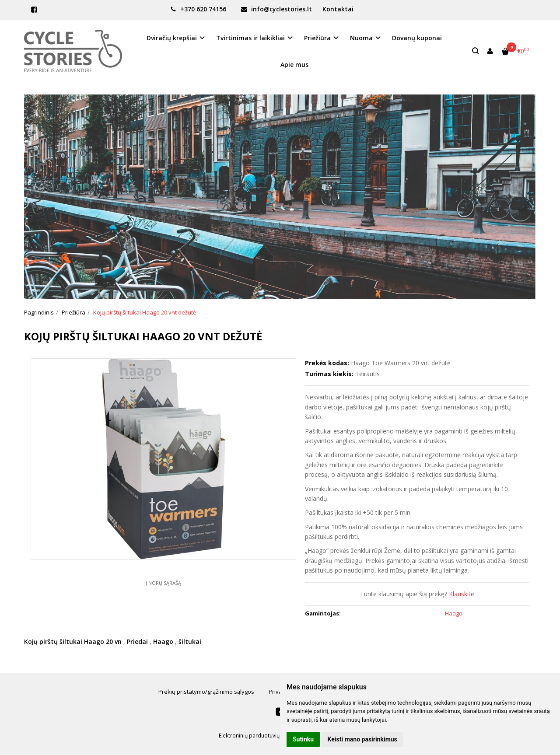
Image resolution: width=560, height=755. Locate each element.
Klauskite (462, 594)
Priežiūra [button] (317, 38)
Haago (163, 641)
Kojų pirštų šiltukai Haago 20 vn (73, 641)
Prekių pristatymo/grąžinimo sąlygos (206, 692)
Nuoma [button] (361, 38)
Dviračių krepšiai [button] (172, 38)
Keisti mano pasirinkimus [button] (362, 739)
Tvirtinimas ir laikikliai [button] (250, 38)
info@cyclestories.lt (276, 9)
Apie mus (294, 65)
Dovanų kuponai (417, 38)
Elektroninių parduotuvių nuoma (259, 736)
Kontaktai (338, 9)
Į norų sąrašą (163, 583)
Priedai (137, 641)
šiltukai (190, 641)
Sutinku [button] (303, 739)
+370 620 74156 (198, 9)
